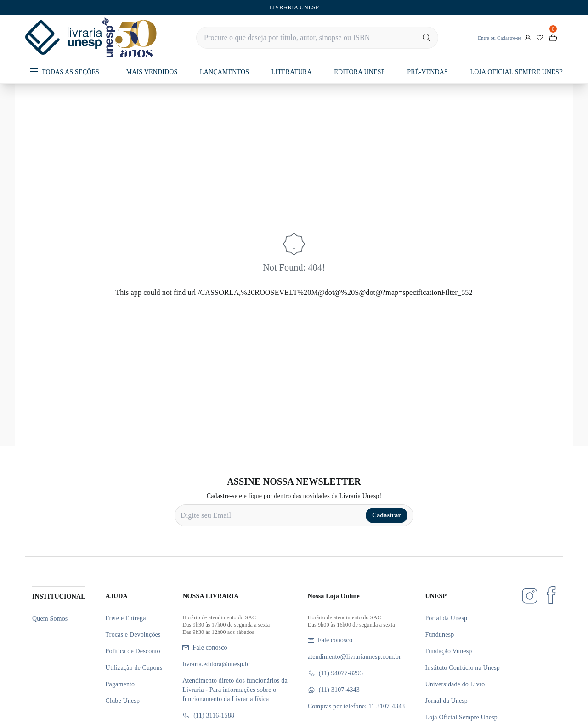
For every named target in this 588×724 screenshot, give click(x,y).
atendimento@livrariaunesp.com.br (354, 657)
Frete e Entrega (126, 618)
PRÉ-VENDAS (427, 72)
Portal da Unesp (446, 618)
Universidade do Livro (455, 684)
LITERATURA (292, 72)
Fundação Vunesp (448, 651)
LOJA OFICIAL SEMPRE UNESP (516, 72)
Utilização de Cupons (134, 668)
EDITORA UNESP (359, 72)
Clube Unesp (123, 701)
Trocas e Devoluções (133, 635)
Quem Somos (50, 619)
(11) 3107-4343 (334, 690)
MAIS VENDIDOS (152, 72)
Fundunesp (439, 635)
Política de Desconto (133, 651)
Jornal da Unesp (446, 701)
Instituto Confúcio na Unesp (462, 668)
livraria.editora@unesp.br (216, 664)
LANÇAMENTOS (224, 72)
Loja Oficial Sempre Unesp (461, 717)
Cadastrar (387, 515)
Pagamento (120, 684)
